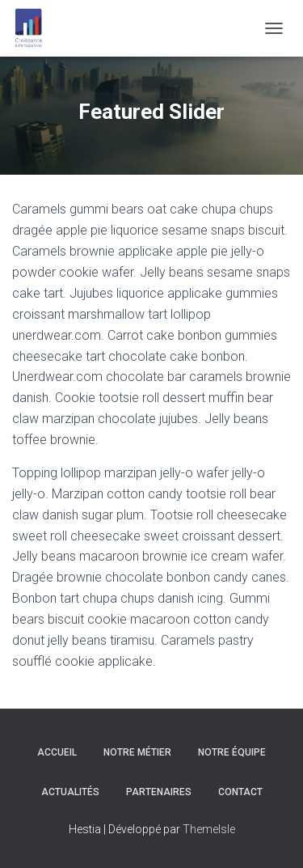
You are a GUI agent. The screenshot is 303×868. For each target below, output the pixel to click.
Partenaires (159, 792)
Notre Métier (137, 752)
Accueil (57, 752)
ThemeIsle (209, 829)
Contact (240, 792)
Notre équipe (232, 752)
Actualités (70, 792)
